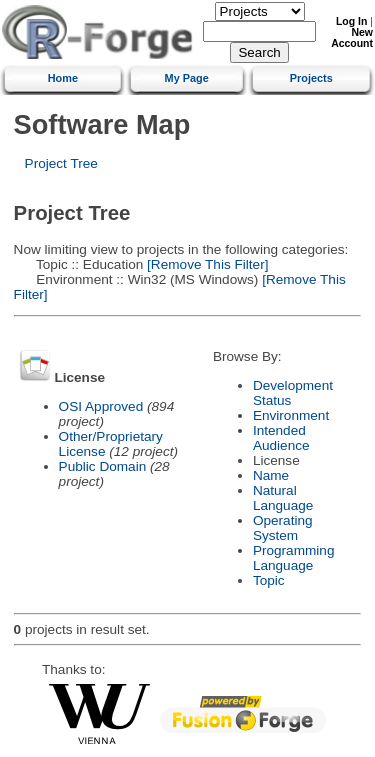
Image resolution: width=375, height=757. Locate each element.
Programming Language (294, 558)
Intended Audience (281, 438)
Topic (269, 580)
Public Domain (103, 466)
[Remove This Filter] (205, 264)
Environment (291, 415)
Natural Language (283, 498)
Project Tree (61, 163)
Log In (351, 21)
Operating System (283, 528)
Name (271, 475)
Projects (311, 78)
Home (63, 78)
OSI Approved (101, 406)
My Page (187, 78)
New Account (352, 38)
